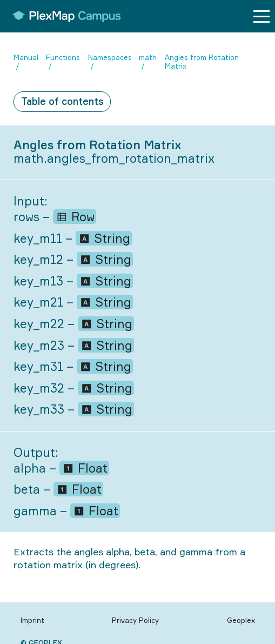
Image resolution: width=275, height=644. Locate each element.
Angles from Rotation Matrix (202, 62)
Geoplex (241, 620)
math (148, 57)
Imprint (32, 620)
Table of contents (62, 101)
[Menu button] (261, 16)
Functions (63, 57)
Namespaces (110, 57)
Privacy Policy (135, 620)
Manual (26, 57)
